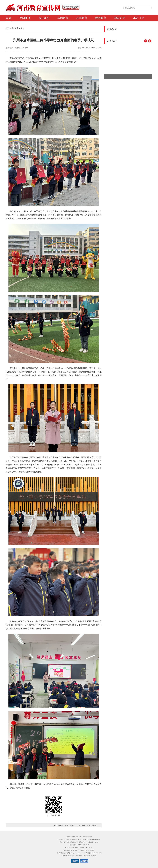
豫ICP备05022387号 (84, 845)
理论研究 (120, 18)
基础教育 (63, 18)
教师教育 (101, 18)
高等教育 (82, 18)
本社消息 (139, 18)
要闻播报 (25, 18)
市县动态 (44, 18)
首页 (8, 18)
